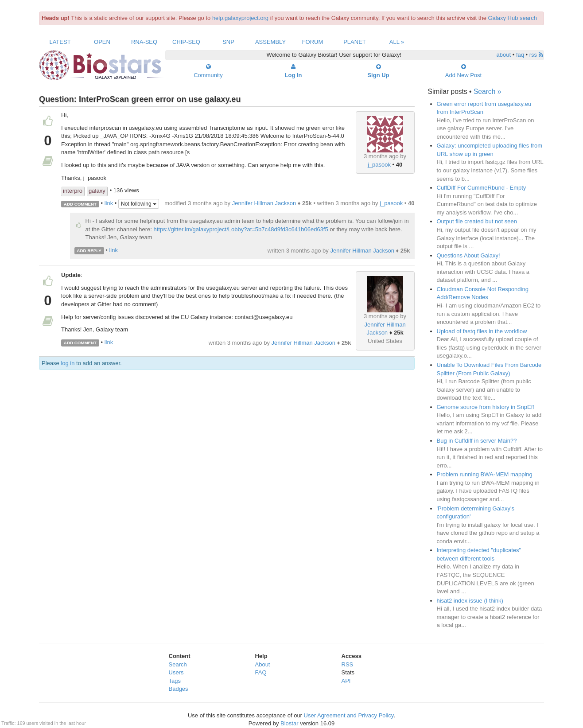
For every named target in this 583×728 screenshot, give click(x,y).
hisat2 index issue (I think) (470, 601)
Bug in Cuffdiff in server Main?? (477, 441)
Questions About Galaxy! (468, 255)
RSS (348, 664)
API (346, 681)
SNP (228, 42)
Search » (487, 91)
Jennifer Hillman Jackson (264, 203)
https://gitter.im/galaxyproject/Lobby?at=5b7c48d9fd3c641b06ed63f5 (241, 229)
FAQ (261, 672)
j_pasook (379, 165)
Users (176, 672)
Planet (355, 42)
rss (536, 55)
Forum (313, 42)
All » (397, 42)
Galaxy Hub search (513, 18)
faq (520, 55)
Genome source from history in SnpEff (486, 407)
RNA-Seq (144, 42)
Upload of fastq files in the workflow (482, 331)
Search (178, 664)
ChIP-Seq (186, 42)
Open (102, 42)
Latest (60, 42)
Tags (175, 681)
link (109, 204)
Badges (179, 689)
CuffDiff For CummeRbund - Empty (482, 188)
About (263, 664)
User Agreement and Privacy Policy (349, 715)
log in (68, 363)
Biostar (289, 723)
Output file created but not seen (477, 221)
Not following (139, 204)
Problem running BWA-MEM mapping (485, 474)
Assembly (270, 42)
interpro (73, 191)
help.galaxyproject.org (240, 18)
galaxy (97, 191)
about (504, 55)
